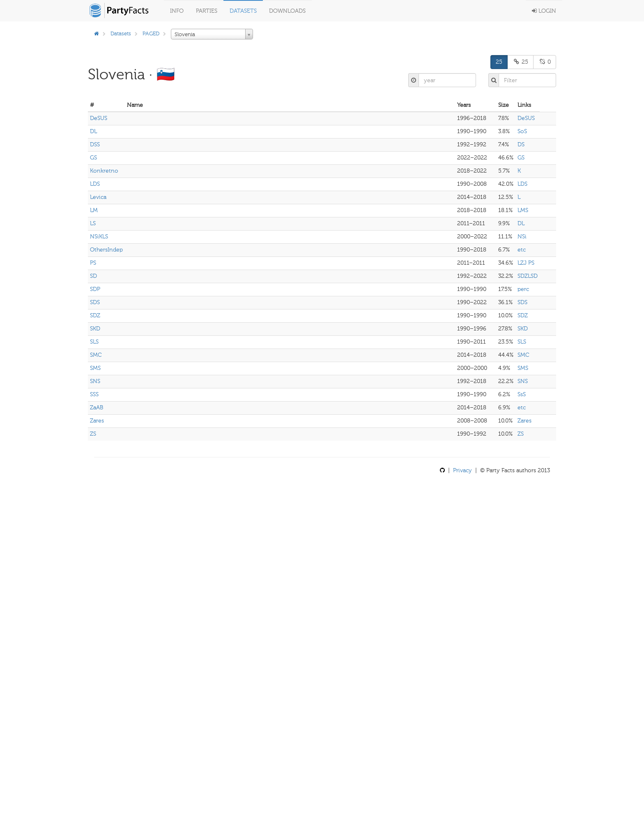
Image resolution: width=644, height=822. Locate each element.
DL (93, 131)
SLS (94, 342)
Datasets (243, 11)
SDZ (95, 315)
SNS (95, 381)
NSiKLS (99, 237)
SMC (96, 355)
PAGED (151, 33)
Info (177, 11)
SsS (522, 394)
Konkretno (104, 171)
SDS (95, 302)
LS (93, 223)
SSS (94, 394)
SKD (95, 329)
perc (523, 289)
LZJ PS (526, 263)
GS (93, 158)
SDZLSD (528, 276)
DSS (95, 144)
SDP (95, 289)
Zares (97, 421)
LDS (95, 184)
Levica (98, 197)
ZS (93, 434)
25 (499, 62)
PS (93, 263)
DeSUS (99, 118)
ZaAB (97, 408)
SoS (522, 131)
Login (544, 11)
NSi (522, 237)
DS (521, 144)
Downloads (287, 11)
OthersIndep (106, 250)
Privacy (462, 470)
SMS (95, 368)
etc (522, 250)
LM (94, 210)
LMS (523, 210)
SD (93, 276)
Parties (207, 11)
